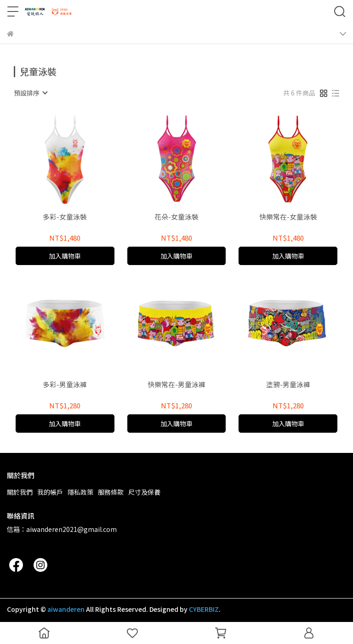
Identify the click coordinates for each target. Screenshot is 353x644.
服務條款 (111, 492)
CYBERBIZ (204, 609)
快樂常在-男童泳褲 (176, 385)
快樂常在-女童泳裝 (288, 217)
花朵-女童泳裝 (176, 217)
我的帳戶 (50, 492)
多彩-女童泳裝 (65, 217)
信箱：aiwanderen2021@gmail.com (62, 529)
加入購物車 (65, 256)
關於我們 (20, 492)
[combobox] (30, 93)
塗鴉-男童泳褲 (288, 385)
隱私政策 (80, 492)
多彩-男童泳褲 (65, 385)
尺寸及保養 (144, 492)
